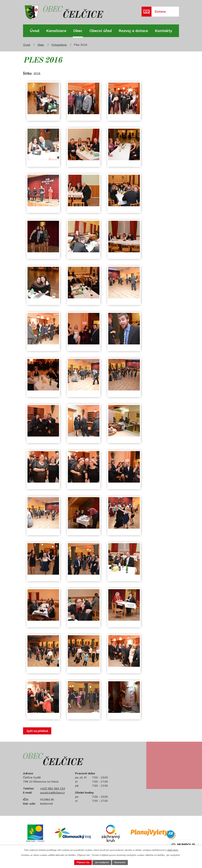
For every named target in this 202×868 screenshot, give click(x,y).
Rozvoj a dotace (133, 31)
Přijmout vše (81, 862)
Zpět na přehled (38, 731)
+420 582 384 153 (53, 788)
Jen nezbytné (102, 862)
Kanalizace (56, 31)
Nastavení (122, 862)
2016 (37, 73)
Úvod (35, 31)
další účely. (173, 850)
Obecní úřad (101, 31)
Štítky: (28, 73)
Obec (78, 31)
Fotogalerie (59, 45)
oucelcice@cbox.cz (52, 793)
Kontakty (164, 31)
